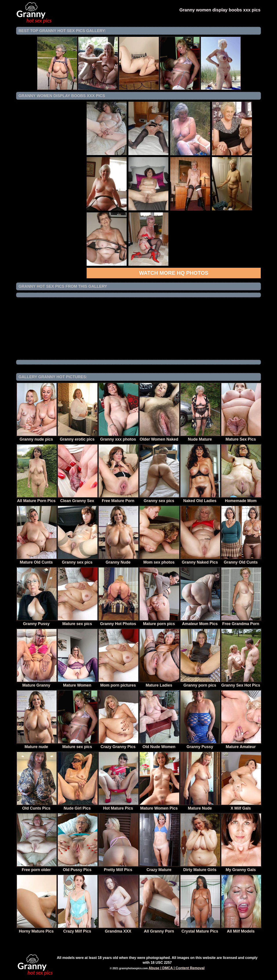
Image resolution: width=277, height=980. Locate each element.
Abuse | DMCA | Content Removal (177, 968)
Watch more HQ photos (174, 273)
